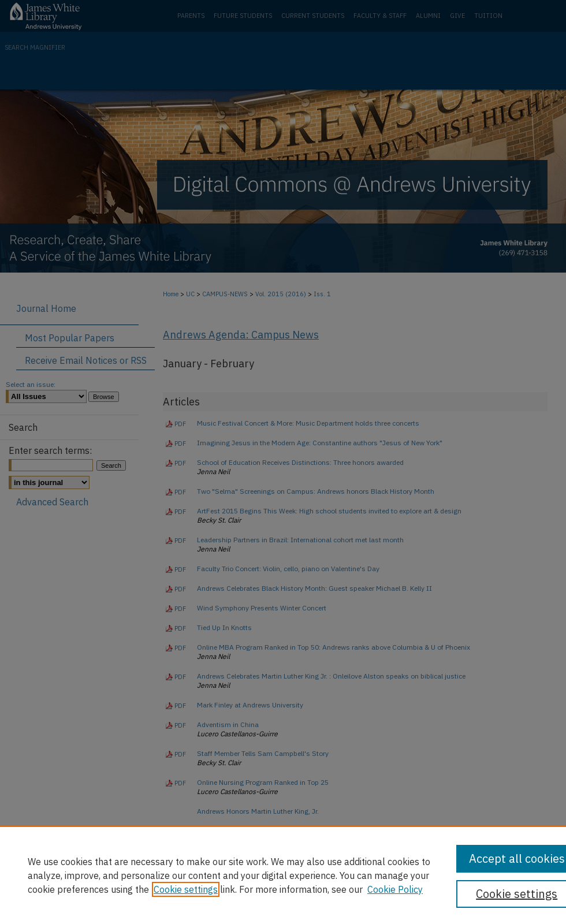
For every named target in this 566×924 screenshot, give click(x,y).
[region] (283, 875)
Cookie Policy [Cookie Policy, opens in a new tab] (395, 889)
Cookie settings (186, 889)
